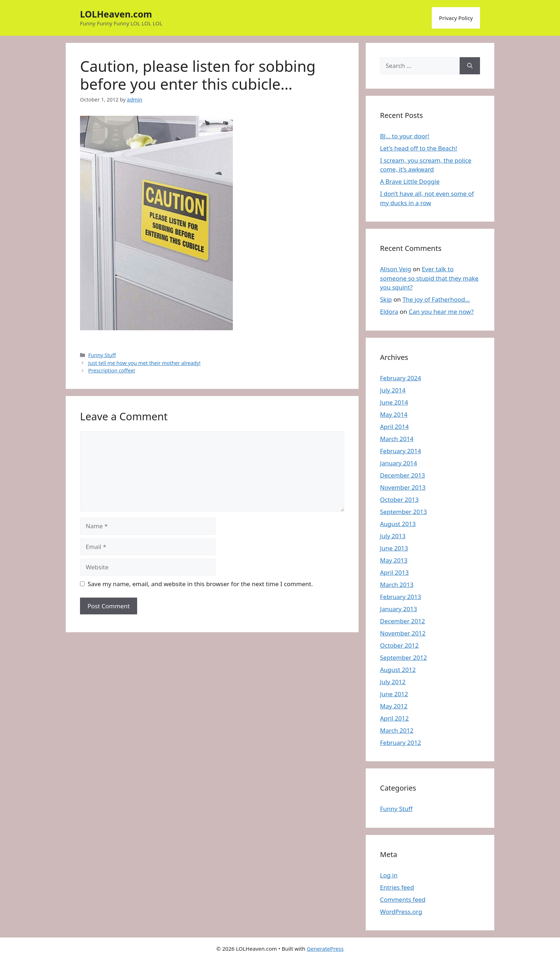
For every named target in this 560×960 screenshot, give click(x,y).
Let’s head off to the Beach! (419, 148)
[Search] (470, 66)
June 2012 (394, 694)
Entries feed (397, 887)
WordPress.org (401, 912)
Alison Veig (396, 269)
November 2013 (403, 487)
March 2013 (397, 585)
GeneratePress (325, 949)
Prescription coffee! (112, 370)
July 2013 (393, 536)
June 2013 (394, 548)
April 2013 (394, 572)
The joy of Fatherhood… (436, 299)
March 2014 (397, 439)
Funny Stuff (102, 355)
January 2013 (399, 609)
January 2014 (399, 463)
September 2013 (403, 512)
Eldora (389, 311)
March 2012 (397, 730)
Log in (389, 875)
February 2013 (401, 597)
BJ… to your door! (405, 136)
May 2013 (394, 560)
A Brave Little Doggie (410, 181)
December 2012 (402, 621)
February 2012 (401, 743)
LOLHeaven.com (116, 14)
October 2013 (399, 499)
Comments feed (403, 899)
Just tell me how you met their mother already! (144, 363)
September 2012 (403, 657)
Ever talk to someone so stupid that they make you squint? (429, 278)
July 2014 (393, 390)
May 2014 (394, 414)
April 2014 (394, 427)
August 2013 (398, 524)
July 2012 (393, 682)
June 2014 (394, 402)
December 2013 (402, 475)
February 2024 (401, 378)
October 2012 (399, 645)
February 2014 (401, 451)
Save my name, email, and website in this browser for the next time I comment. (200, 584)
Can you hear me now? (441, 311)
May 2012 (394, 706)
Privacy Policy (456, 18)
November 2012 (403, 633)
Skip (386, 299)
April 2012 (394, 718)
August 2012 (398, 670)
